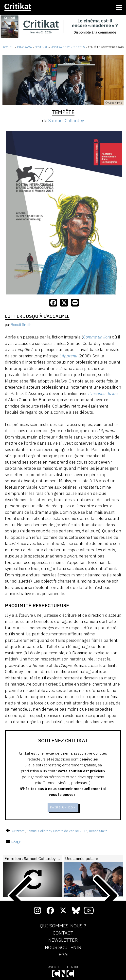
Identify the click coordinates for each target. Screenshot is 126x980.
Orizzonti (18, 831)
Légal (63, 955)
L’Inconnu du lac (103, 394)
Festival (41, 47)
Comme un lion (96, 337)
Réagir (13, 842)
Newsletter (63, 940)
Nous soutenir (63, 948)
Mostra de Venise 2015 (68, 47)
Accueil (8, 47)
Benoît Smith (98, 831)
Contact (63, 933)
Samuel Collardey (66, 121)
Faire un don (63, 807)
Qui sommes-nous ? (63, 926)
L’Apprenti (68, 356)
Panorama (24, 47)
